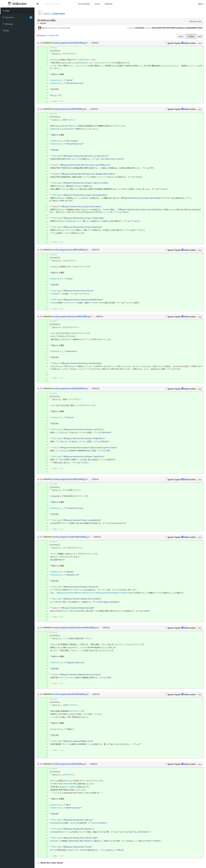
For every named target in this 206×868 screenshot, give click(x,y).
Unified (191, 36)
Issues (97, 4)
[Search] (58, 4)
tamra (47, 14)
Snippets (109, 4)
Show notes (189, 43)
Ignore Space (173, 43)
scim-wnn (59, 14)
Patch (181, 36)
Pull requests (84, 4)
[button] (38, 4)
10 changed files (52, 35)
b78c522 (140, 28)
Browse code (195, 21)
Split (200, 36)
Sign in (201, 4)
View (200, 43)
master (43, 23)
